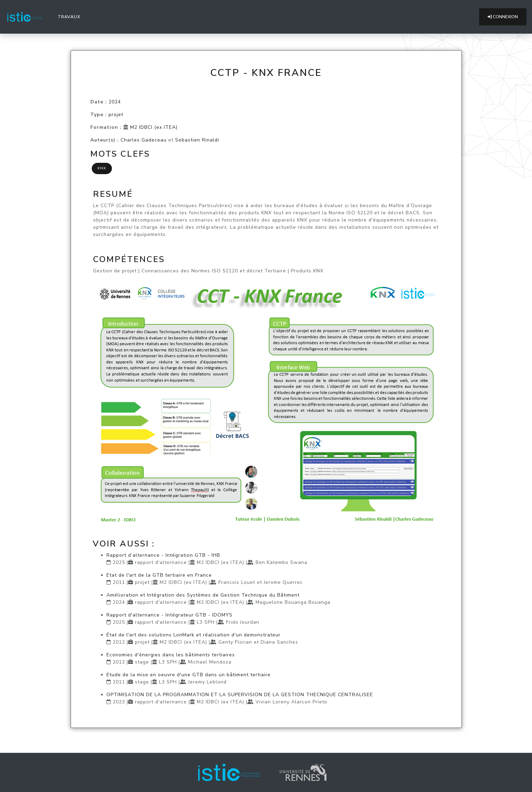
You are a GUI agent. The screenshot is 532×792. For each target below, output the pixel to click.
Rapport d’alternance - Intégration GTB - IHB (163, 555)
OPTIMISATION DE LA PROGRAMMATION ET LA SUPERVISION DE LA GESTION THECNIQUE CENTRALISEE (240, 695)
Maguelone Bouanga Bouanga (293, 602)
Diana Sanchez (279, 642)
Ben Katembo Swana (281, 562)
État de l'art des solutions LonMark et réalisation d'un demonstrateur (194, 635)
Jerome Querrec (283, 582)
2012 (119, 642)
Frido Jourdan (243, 622)
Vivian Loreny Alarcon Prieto (291, 702)
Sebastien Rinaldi (197, 140)
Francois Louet (237, 582)
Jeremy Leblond (207, 682)
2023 (119, 702)
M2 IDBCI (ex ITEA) (154, 127)
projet (116, 115)
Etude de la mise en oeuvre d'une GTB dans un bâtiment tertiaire (189, 675)
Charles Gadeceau (144, 140)
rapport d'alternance (161, 562)
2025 (119, 562)
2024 (115, 102)
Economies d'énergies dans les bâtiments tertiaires (171, 655)
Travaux (70, 16)
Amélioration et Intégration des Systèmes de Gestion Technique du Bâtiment (203, 595)
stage (142, 662)
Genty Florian (235, 642)
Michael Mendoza (210, 662)
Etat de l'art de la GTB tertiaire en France (159, 575)
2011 (119, 582)
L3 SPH (206, 622)
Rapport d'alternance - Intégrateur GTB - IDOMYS (169, 615)
